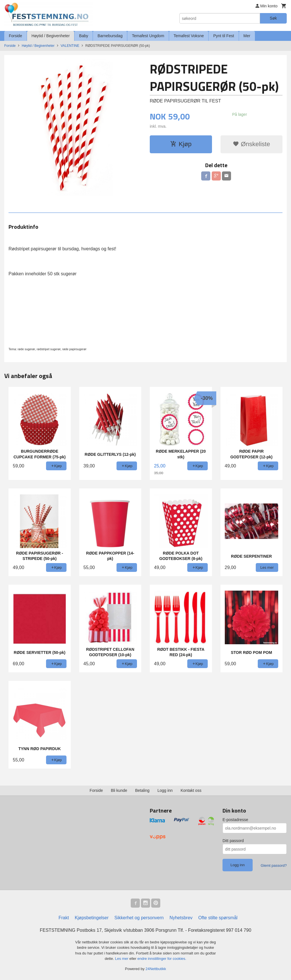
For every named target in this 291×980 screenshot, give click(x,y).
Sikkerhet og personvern (139, 918)
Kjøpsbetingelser (92, 918)
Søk (273, 18)
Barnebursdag (110, 36)
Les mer (122, 959)
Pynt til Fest (224, 36)
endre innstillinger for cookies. (162, 959)
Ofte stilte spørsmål (218, 918)
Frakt (64, 918)
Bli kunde (119, 790)
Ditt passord (233, 841)
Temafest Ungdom (148, 36)
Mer (247, 36)
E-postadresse (235, 820)
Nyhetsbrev (181, 918)
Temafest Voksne (189, 36)
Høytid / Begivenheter (51, 36)
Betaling (142, 790)
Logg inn (165, 790)
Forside (15, 36)
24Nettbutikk (156, 969)
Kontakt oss (191, 790)
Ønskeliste (251, 144)
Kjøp (181, 144)
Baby (84, 36)
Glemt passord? (274, 865)
